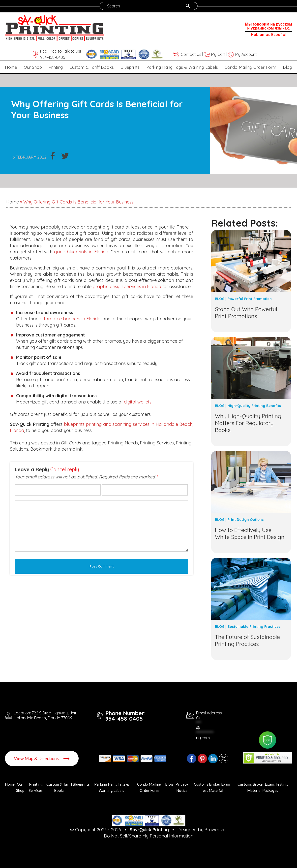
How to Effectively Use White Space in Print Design (250, 534)
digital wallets (138, 402)
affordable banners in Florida (70, 319)
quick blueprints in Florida (81, 252)
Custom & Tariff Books (92, 67)
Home (11, 67)
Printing (56, 67)
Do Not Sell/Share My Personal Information (149, 836)
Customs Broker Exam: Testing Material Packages (263, 787)
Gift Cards (71, 443)
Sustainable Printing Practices (254, 627)
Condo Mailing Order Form (250, 67)
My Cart (218, 54)
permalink (72, 449)
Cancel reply (65, 469)
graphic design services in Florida (127, 286)
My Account (246, 54)
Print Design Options (246, 520)
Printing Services (157, 443)
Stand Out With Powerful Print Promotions (246, 313)
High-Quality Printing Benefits (254, 406)
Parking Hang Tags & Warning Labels (182, 67)
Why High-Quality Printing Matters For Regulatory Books (248, 423)
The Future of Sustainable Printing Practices (247, 640)
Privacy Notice (182, 787)
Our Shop (33, 67)
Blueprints (130, 67)
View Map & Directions (42, 758)
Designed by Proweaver (202, 830)
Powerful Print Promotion (250, 299)
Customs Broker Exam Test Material (212, 787)
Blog (287, 67)
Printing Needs (123, 443)
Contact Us (191, 54)
